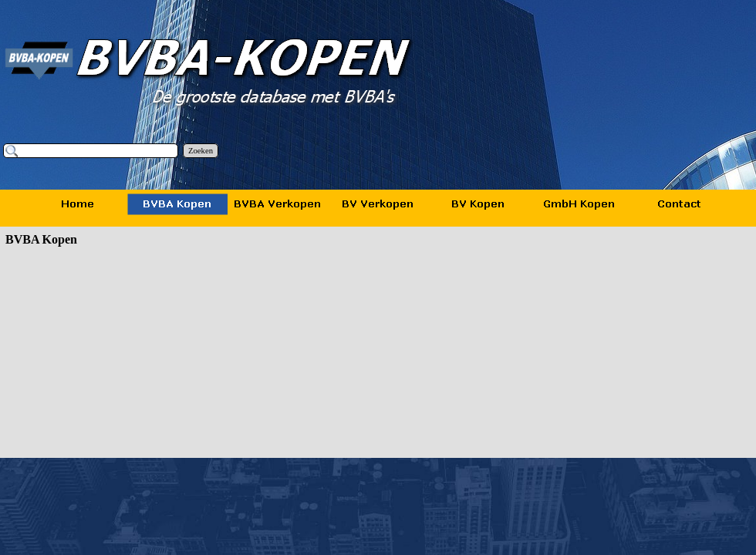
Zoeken (201, 151)
